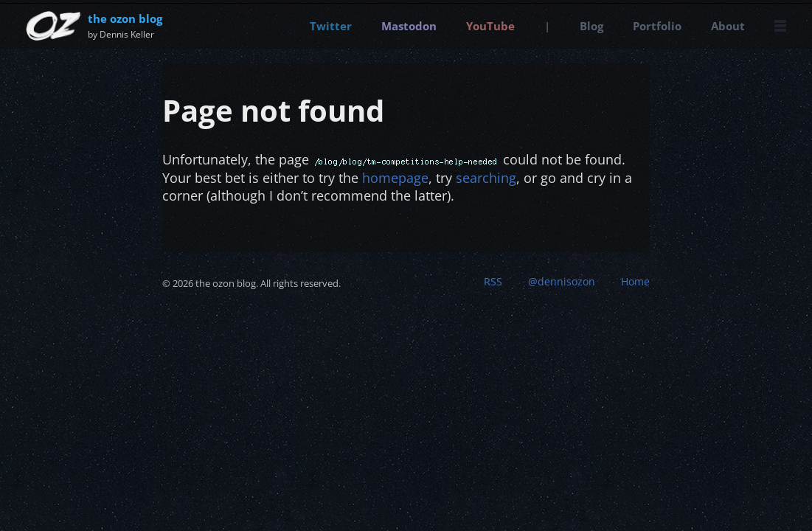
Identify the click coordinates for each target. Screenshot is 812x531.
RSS (493, 281)
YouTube (490, 26)
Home (635, 281)
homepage (395, 178)
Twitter (331, 26)
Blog (591, 26)
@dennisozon (562, 281)
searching (486, 178)
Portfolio (657, 26)
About (728, 26)
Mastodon (409, 26)
